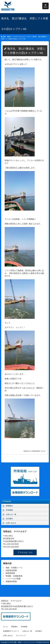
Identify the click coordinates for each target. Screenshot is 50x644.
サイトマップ (21, 636)
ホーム (5, 627)
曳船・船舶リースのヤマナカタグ (25, 642)
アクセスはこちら (25, 552)
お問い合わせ (11, 523)
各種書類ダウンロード (11, 631)
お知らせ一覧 (11, 514)
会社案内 (9, 519)
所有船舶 (9, 510)
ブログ (43, 451)
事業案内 (9, 506)
